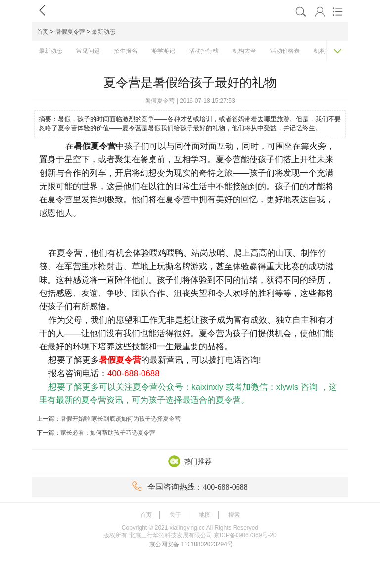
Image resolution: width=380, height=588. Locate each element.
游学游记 (163, 51)
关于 (175, 515)
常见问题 (88, 51)
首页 (43, 32)
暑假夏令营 (70, 32)
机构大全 (244, 51)
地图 (205, 515)
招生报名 (126, 51)
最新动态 (103, 32)
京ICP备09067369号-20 (245, 535)
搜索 (234, 515)
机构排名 (326, 51)
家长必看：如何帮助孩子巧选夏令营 (108, 433)
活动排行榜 (204, 51)
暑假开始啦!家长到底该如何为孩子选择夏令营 (120, 419)
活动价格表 (285, 51)
